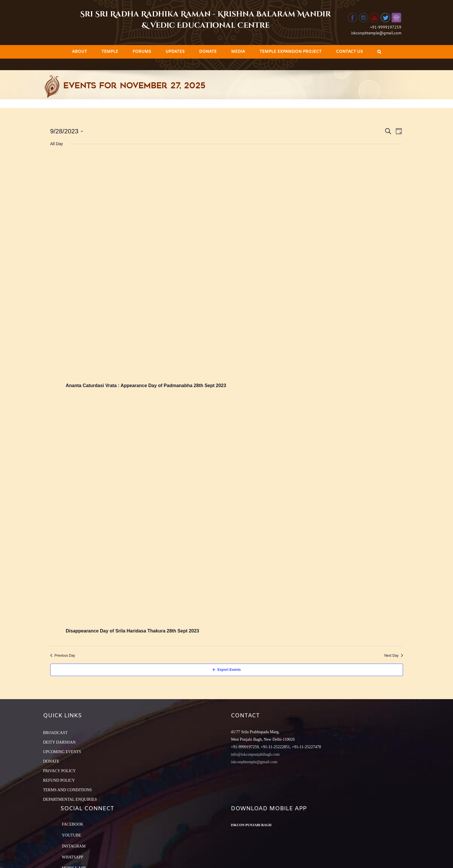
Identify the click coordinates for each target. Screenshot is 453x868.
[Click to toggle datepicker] (67, 131)
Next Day (393, 656)
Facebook (73, 824)
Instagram (74, 846)
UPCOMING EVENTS (62, 752)
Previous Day (63, 656)
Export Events (227, 670)
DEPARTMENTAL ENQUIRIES (70, 799)
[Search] (379, 52)
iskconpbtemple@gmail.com (376, 33)
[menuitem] (79, 52)
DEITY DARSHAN (59, 742)
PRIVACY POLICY (59, 771)
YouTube (72, 835)
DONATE (51, 761)
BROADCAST (55, 733)
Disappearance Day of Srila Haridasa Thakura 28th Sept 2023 (133, 631)
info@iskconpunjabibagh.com (255, 754)
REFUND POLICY (59, 780)
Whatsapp (73, 857)
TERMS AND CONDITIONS (67, 790)
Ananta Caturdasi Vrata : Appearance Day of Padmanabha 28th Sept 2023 (146, 386)
